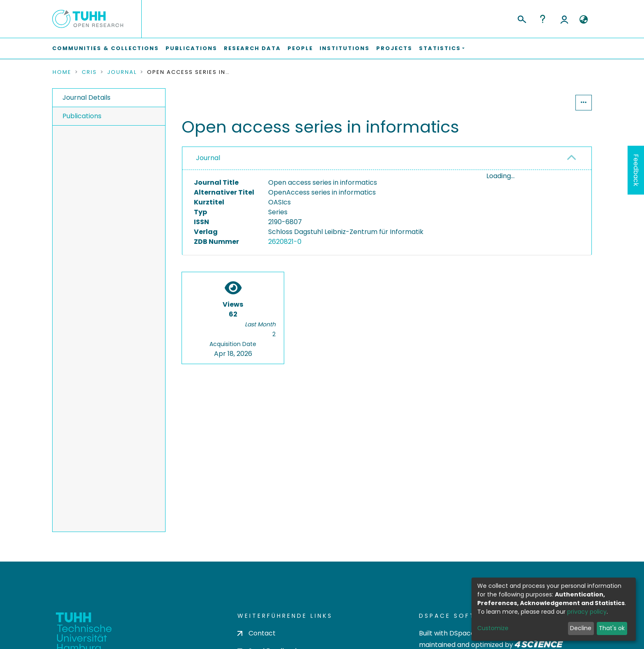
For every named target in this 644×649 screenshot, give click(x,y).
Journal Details (86, 97)
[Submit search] (521, 18)
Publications (191, 48)
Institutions (345, 48)
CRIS (89, 72)
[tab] (387, 158)
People (300, 48)
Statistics (550, 102)
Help (543, 19)
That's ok (612, 628)
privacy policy (587, 612)
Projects (394, 48)
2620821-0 (285, 242)
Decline (581, 628)
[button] (583, 20)
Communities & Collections (106, 48)
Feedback (636, 170)
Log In (564, 19)
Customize (493, 628)
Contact (256, 633)
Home (62, 72)
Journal (122, 72)
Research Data (252, 48)
